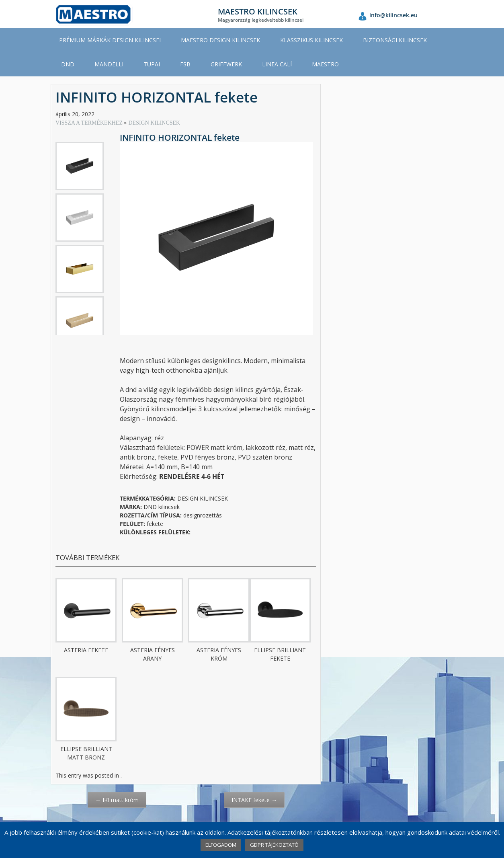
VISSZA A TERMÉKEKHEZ (90, 123)
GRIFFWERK (226, 64)
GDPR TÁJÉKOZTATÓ (274, 845)
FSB (185, 64)
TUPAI (152, 64)
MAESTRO (325, 64)
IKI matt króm (117, 800)
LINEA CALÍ (277, 64)
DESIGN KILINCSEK (154, 123)
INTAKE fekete (254, 800)
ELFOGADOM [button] (221, 845)
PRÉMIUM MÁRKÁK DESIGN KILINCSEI (110, 40)
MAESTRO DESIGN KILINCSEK (220, 40)
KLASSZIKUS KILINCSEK (311, 40)
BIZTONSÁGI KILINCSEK (395, 40)
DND (68, 64)
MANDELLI (109, 64)
